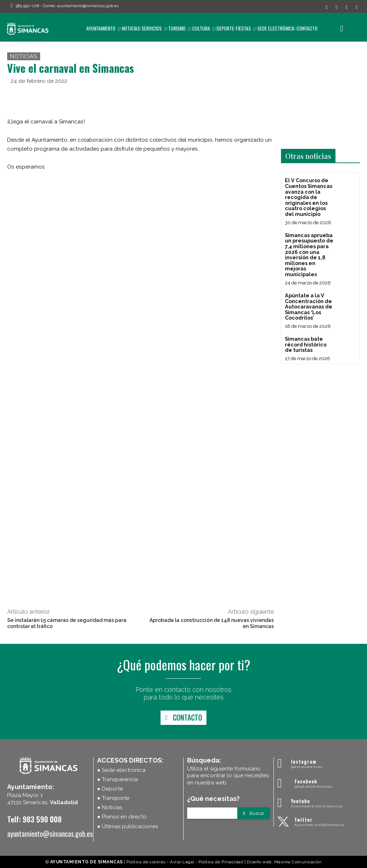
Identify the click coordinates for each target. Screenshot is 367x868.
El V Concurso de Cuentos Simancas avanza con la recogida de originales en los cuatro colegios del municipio (309, 197)
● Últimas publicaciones (128, 826)
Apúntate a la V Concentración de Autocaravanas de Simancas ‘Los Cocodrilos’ (308, 306)
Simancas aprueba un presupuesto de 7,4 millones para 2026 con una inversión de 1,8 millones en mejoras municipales (309, 254)
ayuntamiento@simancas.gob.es (88, 6)
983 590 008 (27, 6)
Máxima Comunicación (298, 862)
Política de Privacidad (221, 862)
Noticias (24, 56)
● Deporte (110, 789)
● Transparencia (118, 779)
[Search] (254, 813)
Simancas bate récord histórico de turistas (305, 343)
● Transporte (113, 798)
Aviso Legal (182, 862)
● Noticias (110, 807)
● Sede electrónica (121, 770)
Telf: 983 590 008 (34, 819)
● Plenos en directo (122, 817)
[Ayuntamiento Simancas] (319, 763)
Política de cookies (146, 862)
